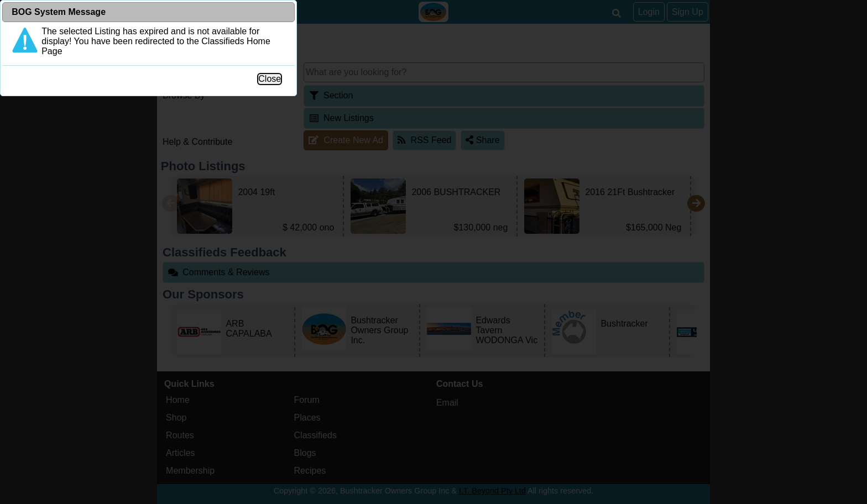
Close (553, 230)
